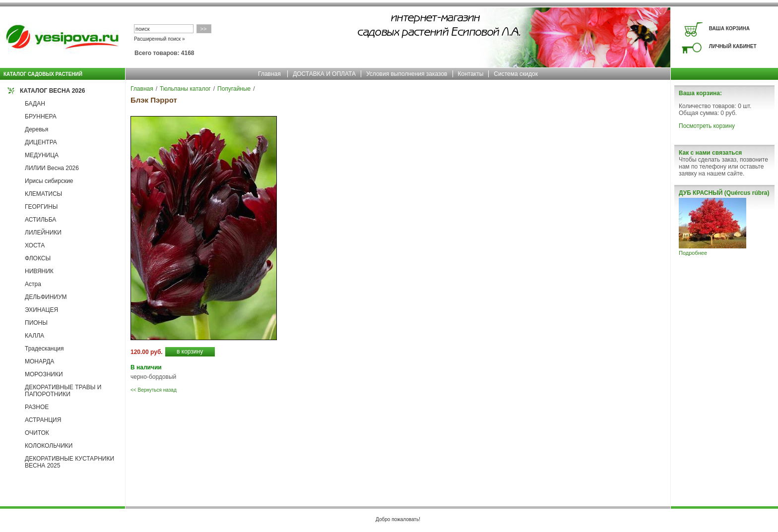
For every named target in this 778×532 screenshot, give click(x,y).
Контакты (471, 74)
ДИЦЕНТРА (41, 142)
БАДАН (35, 104)
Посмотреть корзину (707, 126)
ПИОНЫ (36, 323)
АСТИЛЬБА (40, 220)
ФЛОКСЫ (38, 258)
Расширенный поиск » (160, 39)
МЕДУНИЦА (42, 155)
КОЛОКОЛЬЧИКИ (49, 446)
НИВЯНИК (39, 271)
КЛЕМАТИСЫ (43, 194)
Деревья (36, 129)
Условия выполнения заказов (407, 74)
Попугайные (234, 89)
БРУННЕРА (41, 117)
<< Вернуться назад (154, 390)
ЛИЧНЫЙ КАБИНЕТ (733, 46)
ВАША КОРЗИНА (729, 29)
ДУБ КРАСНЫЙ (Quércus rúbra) (724, 193)
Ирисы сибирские (49, 181)
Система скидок (516, 74)
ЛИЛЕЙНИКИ (43, 233)
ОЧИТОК (37, 433)
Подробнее (693, 253)
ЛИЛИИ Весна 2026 (52, 168)
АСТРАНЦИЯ (43, 420)
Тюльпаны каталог (185, 89)
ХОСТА (35, 245)
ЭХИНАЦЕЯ (41, 310)
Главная (269, 74)
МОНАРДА (39, 361)
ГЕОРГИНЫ (41, 207)
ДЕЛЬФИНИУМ (46, 297)
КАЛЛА (34, 336)
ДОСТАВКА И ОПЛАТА (324, 74)
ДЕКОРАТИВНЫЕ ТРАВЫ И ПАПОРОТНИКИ (63, 391)
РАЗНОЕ (37, 407)
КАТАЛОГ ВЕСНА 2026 (52, 91)
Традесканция (44, 349)
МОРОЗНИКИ (44, 374)
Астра (33, 284)
